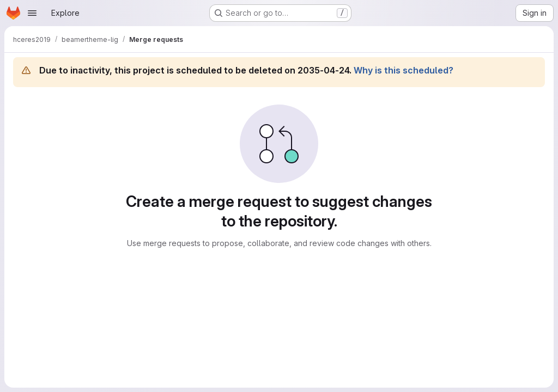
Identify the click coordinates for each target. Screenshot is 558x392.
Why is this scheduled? (404, 70)
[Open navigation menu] (32, 13)
